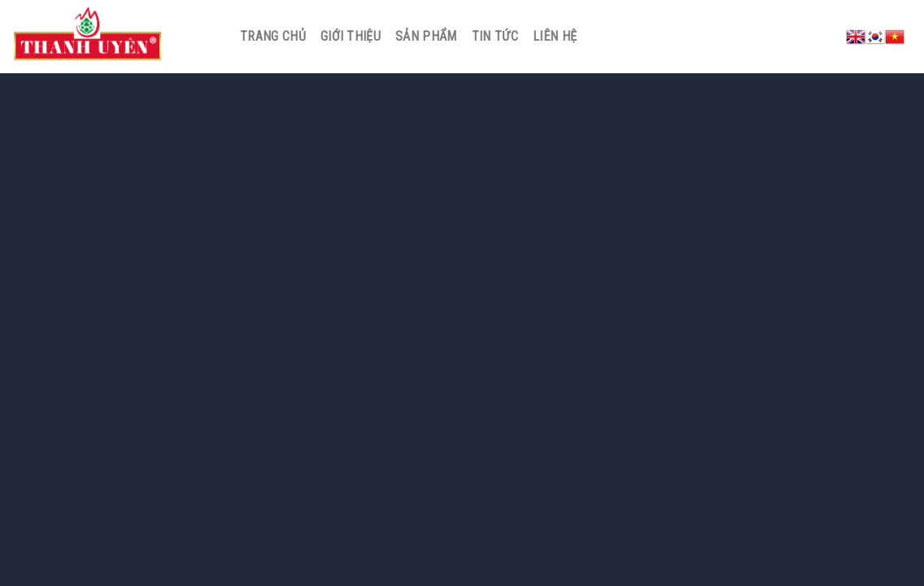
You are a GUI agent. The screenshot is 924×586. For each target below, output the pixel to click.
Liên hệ (555, 36)
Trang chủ (273, 36)
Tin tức (495, 36)
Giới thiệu (351, 36)
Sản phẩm (426, 36)
